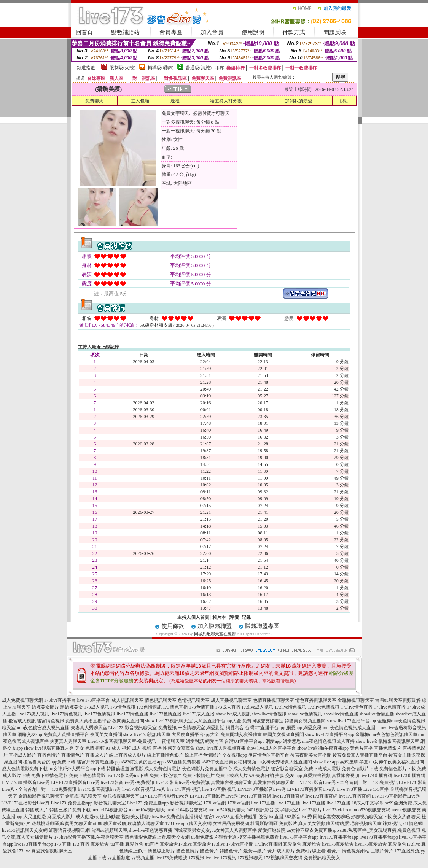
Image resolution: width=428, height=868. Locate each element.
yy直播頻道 (119, 858)
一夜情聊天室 (191, 728)
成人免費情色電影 (251, 769)
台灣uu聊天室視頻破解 (398, 700)
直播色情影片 (388, 748)
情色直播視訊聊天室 (316, 700)
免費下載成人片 (232, 776)
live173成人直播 (199, 714)
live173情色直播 (132, 714)
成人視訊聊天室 (127, 700)
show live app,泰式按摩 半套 (341, 762)
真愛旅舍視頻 (317, 776)
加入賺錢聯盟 (215, 626)
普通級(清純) (199, 68)
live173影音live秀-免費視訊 (128, 782)
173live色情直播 (390, 707)
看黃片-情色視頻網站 (348, 851)
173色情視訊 (149, 707)
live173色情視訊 (99, 714)
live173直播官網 (376, 776)
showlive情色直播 (341, 714)
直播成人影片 (22, 755)
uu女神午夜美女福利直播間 (397, 762)
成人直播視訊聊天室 (231, 700)
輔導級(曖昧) (161, 68)
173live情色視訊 (291, 707)
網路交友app (30, 734)
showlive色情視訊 (305, 714)
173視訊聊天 (250, 858)
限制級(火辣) (123, 68)
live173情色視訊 (66, 714)
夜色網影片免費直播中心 (207, 769)
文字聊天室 (286, 810)
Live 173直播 (349, 789)
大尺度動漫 (35, 817)
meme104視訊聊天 (147, 810)
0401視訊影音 (260, 810)
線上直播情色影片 (165, 755)
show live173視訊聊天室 (169, 721)
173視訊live (200, 858)
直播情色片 (73, 755)
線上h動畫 (110, 817)
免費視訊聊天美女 (322, 858)
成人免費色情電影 (162, 769)
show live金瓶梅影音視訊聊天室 (387, 741)
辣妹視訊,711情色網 (403, 823)
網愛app (294, 728)
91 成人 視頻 (118, 748)
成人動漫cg (87, 817)
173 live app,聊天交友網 (188, 823)
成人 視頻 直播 (147, 748)
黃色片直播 (361, 748)
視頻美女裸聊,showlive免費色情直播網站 (162, 817)
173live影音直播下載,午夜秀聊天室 (89, 837)
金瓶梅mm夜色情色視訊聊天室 (386, 734)
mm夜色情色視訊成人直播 (349, 728)
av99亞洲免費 (398, 803)
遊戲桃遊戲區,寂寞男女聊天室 (62, 823)
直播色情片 (49, 755)
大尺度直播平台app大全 (217, 721)
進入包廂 (140, 101)
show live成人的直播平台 (271, 748)
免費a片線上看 (311, 851)
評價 (234, 617)
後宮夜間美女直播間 (311, 755)
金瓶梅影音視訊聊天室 (41, 796)
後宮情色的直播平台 (269, 755)
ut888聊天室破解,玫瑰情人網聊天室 (129, 823)
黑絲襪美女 (72, 707)
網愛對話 (215, 728)
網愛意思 (312, 728)
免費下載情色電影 (49, 776)
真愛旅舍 (292, 844)
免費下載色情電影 (87, 776)
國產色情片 (188, 851)
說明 (344, 101)
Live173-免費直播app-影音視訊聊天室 (88, 803)
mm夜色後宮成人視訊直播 (43, 728)
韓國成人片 (37, 810)
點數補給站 (125, 32)
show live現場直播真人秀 (49, 748)
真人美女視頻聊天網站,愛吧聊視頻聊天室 (340, 823)
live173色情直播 (165, 714)
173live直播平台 (60, 700)
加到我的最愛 (299, 101)
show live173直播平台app (352, 721)
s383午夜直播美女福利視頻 (229, 762)
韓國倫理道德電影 (125, 769)
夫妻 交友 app (289, 776)
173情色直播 (175, 707)
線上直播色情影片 (203, 755)
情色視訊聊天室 (161, 700)
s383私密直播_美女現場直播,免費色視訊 (380, 830)
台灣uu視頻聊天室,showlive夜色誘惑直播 (132, 830)
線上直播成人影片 (127, 755)
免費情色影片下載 (398, 769)
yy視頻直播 (143, 858)
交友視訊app (235, 755)
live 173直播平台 (94, 700)
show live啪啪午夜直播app (323, 748)
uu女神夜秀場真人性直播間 (285, 762)
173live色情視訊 (324, 707)
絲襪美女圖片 (45, 707)
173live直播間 (240, 844)
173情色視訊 (123, 707)
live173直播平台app (299, 837)
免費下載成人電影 (322, 769)
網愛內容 (235, 728)
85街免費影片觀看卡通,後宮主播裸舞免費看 (235, 837)
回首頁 (84, 32)
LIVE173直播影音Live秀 (26, 782)
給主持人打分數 (226, 101)
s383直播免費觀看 (183, 762)
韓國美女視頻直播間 (305, 721)
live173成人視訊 (33, 714)
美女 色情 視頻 (90, 748)
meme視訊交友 (406, 810)
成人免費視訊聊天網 (22, 700)
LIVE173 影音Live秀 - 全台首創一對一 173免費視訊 (346, 782)
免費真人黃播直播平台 (88, 721)
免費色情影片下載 (360, 769)
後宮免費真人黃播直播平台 (360, 755)
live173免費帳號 (171, 858)
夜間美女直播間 (128, 721)
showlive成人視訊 (233, 714)
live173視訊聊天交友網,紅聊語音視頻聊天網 (46, 830)
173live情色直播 (357, 707)
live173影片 (310, 810)
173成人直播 (228, 707)
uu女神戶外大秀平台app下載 (77, 769)
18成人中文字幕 (368, 803)
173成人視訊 (97, 707)
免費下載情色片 (199, 776)
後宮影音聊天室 (287, 769)
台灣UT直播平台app (265, 728)
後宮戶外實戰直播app (98, 762)
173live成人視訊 (258, 707)
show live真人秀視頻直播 (221, 748)
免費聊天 (94, 101)
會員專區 (171, 32)
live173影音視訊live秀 (99, 789)
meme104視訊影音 (110, 810)
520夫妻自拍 (261, 776)
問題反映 (335, 32)
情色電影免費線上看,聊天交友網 (157, 837)
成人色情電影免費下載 (25, 769)
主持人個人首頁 (193, 617)
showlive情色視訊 (269, 714)
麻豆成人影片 (61, 817)
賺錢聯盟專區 (262, 626)
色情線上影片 (133, 851)
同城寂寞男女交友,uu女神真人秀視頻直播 (215, 830)
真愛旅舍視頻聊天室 (231, 782)
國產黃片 (209, 851)
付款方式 (294, 32)
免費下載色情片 (165, 776)
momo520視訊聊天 (227, 810)
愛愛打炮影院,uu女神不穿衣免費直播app (298, 830)
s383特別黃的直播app (142, 762)
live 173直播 (263, 803)
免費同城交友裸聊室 (263, 721)
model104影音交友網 (187, 810)
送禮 (175, 101)
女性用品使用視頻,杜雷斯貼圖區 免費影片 (255, 823)
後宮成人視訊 (22, 721)
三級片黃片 (382, 851)
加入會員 (212, 32)
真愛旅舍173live (176, 844)
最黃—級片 (255, 851)
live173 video (336, 810)
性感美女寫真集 (179, 748)
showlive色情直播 (377, 714)
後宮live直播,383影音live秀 (285, 817)
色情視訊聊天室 (194, 700)
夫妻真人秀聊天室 (89, 728)
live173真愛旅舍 (338, 844)
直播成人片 (97, 755)
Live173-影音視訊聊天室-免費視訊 (143, 728)
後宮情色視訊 (51, 721)
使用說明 (253, 32)
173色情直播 (202, 707)
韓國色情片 (231, 851)
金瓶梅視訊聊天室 (356, 700)
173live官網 (215, 803)
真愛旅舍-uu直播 (107, 844)
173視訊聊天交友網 (283, 858)
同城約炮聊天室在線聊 (215, 634)
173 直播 (63, 844)
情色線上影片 (161, 851)
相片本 (219, 617)
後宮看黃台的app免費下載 (49, 762)
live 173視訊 (224, 858)
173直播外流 (407, 851)
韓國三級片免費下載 (70, 810)
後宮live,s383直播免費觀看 (231, 817)
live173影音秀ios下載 (127, 776)
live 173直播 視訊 (184, 789)
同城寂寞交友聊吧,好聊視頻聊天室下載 (352, 817)
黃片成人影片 (281, 851)
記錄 (246, 617)
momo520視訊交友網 (370, 810)
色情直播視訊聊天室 (274, 700)
